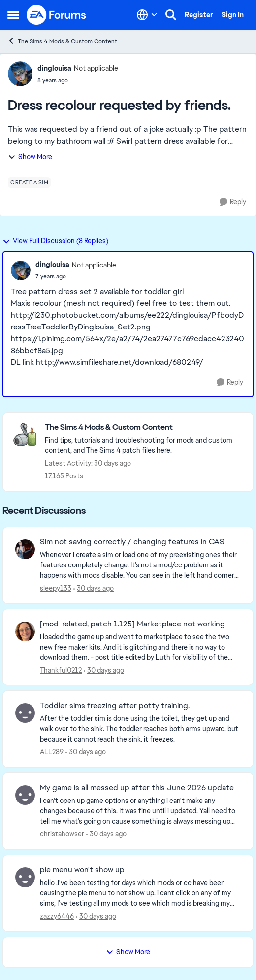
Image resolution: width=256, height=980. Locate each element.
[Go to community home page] (57, 15)
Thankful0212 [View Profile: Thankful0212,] (61, 670)
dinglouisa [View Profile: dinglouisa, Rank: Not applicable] (54, 68)
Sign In (233, 15)
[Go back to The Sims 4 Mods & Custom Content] (144, 428)
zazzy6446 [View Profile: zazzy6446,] (57, 916)
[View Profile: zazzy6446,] (25, 877)
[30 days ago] (94, 588)
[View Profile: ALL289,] (25, 713)
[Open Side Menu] (13, 15)
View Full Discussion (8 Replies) (55, 241)
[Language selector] (147, 15)
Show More (30, 157)
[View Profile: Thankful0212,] (25, 631)
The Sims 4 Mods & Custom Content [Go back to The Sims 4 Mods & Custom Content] (62, 41)
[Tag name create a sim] (29, 182)
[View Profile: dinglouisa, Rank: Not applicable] (20, 74)
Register (199, 15)
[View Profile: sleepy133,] (25, 549)
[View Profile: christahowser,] (25, 795)
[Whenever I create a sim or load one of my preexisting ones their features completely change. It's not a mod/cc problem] (140, 565)
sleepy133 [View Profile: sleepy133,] (56, 588)
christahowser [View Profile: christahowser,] (62, 834)
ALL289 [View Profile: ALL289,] (52, 752)
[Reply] (233, 202)
